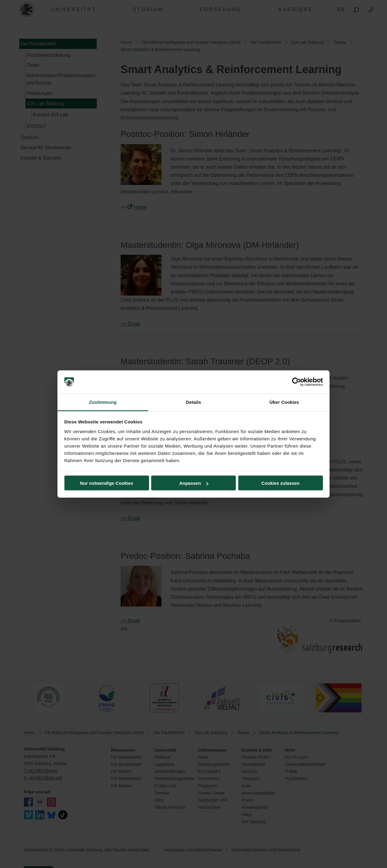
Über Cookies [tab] (284, 402)
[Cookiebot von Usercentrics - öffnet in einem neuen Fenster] (296, 382)
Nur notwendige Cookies (107, 483)
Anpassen (194, 483)
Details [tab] (193, 402)
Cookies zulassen (281, 483)
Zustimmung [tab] (103, 402)
